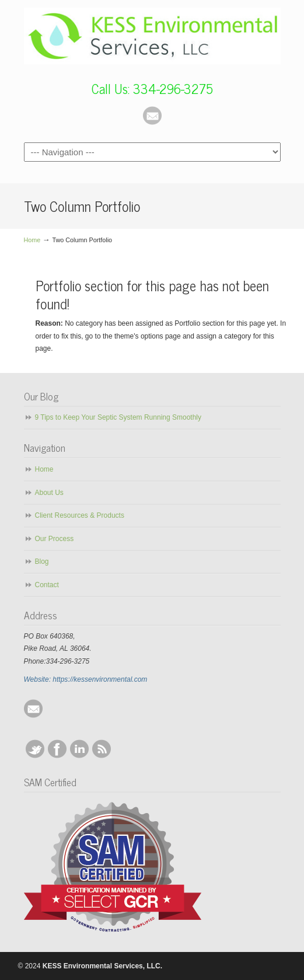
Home (32, 240)
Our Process (55, 539)
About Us (49, 493)
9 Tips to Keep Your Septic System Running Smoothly (118, 417)
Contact (47, 585)
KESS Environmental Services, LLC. (152, 35)
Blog (42, 562)
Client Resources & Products (80, 515)
